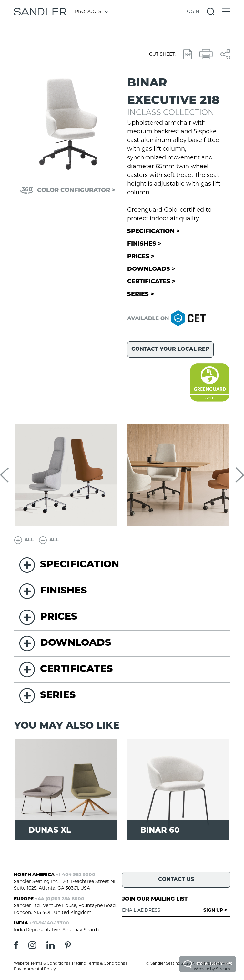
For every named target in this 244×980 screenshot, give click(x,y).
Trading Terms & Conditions (98, 964)
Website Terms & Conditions (41, 964)
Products (91, 12)
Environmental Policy (35, 969)
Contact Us (208, 964)
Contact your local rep (170, 349)
